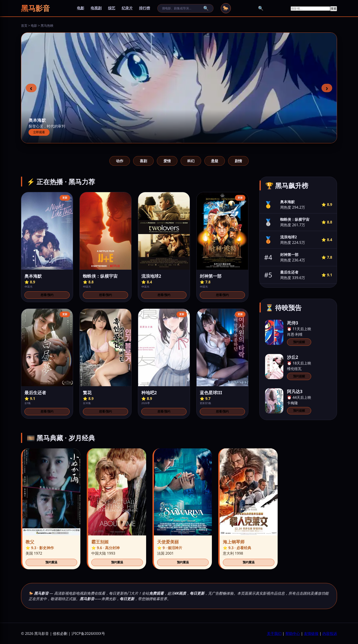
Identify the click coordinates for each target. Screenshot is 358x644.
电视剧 (96, 8)
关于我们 (274, 633)
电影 (81, 8)
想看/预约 (47, 295)
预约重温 (51, 562)
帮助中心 (293, 633)
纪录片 (127, 8)
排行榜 (145, 8)
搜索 (334, 9)
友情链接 (311, 633)
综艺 (112, 8)
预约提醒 (299, 342)
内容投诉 (330, 633)
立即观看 (39, 132)
